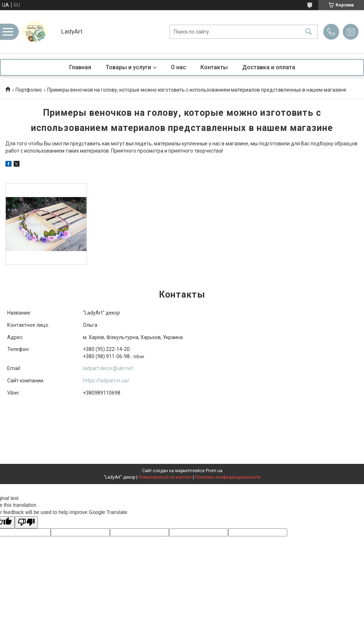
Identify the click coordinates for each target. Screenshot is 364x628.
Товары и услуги (128, 67)
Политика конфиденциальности (228, 477)
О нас (178, 67)
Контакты (214, 67)
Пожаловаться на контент (165, 477)
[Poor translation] (26, 522)
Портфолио (29, 90)
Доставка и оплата (269, 67)
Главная (80, 67)
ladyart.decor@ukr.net (108, 368)
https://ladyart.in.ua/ (106, 381)
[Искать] (308, 32)
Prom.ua (214, 471)
